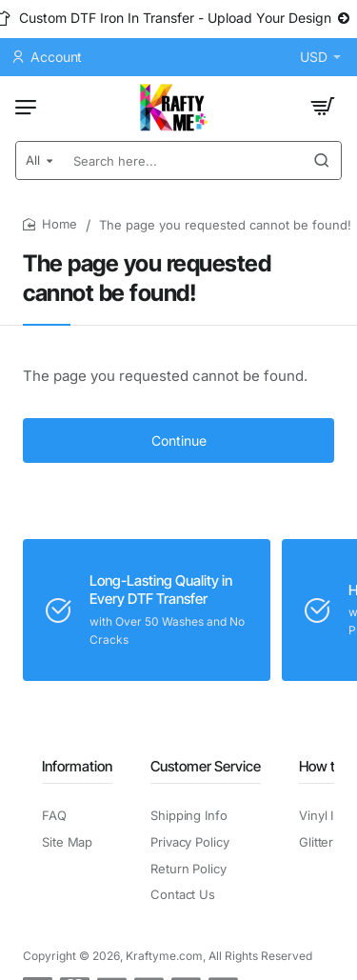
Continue (179, 440)
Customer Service (206, 766)
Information (77, 766)
